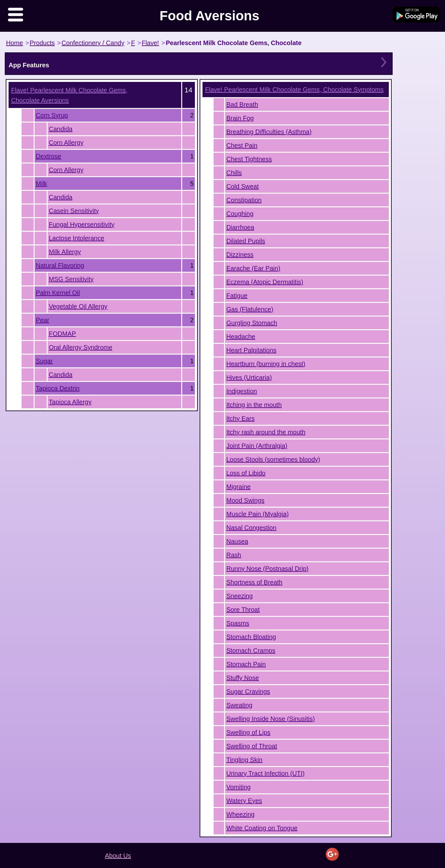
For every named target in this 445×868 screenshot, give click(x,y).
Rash (234, 555)
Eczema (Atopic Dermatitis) (265, 282)
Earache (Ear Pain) (253, 268)
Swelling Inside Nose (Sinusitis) (271, 719)
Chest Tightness (249, 159)
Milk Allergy (65, 252)
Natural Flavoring (60, 265)
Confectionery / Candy (93, 43)
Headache (241, 337)
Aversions (69, 95)
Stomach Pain (246, 664)
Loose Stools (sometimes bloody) (273, 459)
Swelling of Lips (248, 732)
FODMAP (63, 334)
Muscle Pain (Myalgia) (258, 514)
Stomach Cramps (251, 651)
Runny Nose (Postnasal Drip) (267, 569)
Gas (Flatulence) (250, 309)
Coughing (240, 214)
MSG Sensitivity (71, 279)
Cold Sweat (242, 186)
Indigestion (242, 391)
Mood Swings (245, 500)
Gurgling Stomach (252, 323)
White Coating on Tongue (262, 828)
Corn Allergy (66, 143)
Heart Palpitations (251, 350)
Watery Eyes (244, 801)
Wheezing (240, 814)
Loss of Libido (246, 473)
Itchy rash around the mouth (266, 432)
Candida (61, 129)
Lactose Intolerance (77, 238)
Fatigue (237, 296)
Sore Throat (243, 610)
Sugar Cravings (248, 691)
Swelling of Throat (252, 746)
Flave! (150, 43)
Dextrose (49, 156)
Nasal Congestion (251, 528)
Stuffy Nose (243, 678)
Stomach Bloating (251, 637)
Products (42, 43)
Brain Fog (240, 118)
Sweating (239, 705)
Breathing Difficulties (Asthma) (269, 132)
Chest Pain (242, 145)
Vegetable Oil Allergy (78, 306)
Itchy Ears (240, 418)
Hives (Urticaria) (249, 377)
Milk (42, 184)
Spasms (238, 623)
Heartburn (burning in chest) (266, 364)
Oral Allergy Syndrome (81, 347)
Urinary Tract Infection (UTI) (266, 773)
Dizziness (240, 255)
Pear (43, 320)
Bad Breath (242, 104)
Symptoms (294, 90)
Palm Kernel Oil (58, 293)
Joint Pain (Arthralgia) (257, 446)
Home (14, 43)
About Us (118, 856)
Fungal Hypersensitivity (82, 224)
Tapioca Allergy (70, 402)
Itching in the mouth (254, 405)
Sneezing (239, 596)
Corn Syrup (52, 115)
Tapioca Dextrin (58, 388)
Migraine (239, 487)
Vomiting (239, 787)
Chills (234, 173)
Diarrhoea (240, 227)
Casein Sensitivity (74, 211)
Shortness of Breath (254, 582)
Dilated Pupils (246, 241)
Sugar (44, 361)
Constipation (244, 200)
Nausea (237, 541)
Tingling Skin (244, 760)
